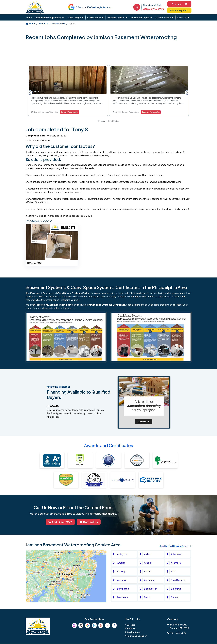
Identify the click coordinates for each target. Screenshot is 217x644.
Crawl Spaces (94, 17)
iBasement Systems (41, 293)
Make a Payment (179, 10)
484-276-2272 (154, 9)
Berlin (147, 597)
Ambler (121, 563)
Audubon (122, 580)
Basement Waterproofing (48, 17)
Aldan (147, 554)
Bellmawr (176, 589)
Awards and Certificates (109, 445)
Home (29, 17)
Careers (131, 625)
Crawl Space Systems (69, 293)
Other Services (163, 17)
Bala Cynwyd (178, 580)
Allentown (176, 554)
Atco (174, 572)
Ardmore (176, 563)
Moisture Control (116, 17)
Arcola (148, 563)
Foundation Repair (140, 17)
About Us (182, 17)
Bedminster (150, 589)
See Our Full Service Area (175, 546)
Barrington (123, 589)
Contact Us (179, 4)
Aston (147, 572)
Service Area (133, 632)
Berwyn (175, 597)
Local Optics (113, 121)
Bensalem (122, 597)
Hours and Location (137, 636)
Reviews (131, 628)
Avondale (149, 580)
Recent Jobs (58, 23)
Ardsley (121, 572)
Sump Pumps (74, 17)
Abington (122, 554)
